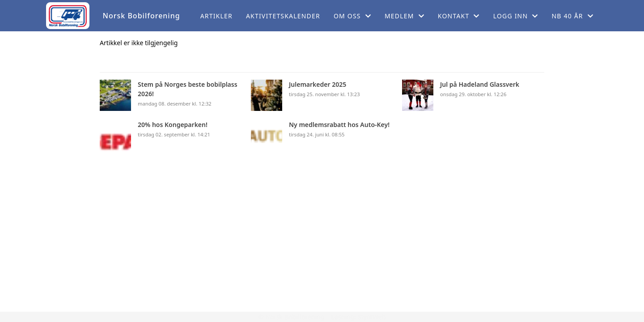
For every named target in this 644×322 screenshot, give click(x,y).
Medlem (405, 16)
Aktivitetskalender (283, 16)
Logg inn (516, 16)
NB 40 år (572, 16)
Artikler (216, 16)
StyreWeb (372, 317)
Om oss (352, 16)
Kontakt (459, 16)
